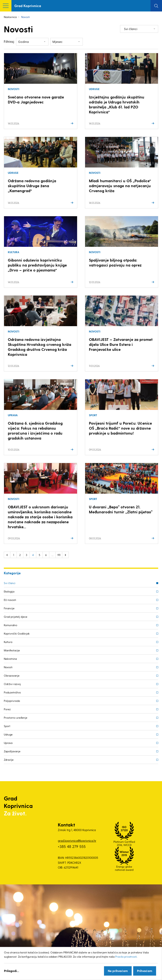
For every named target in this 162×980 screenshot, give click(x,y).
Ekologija (9, 591)
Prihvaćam (145, 971)
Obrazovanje (12, 676)
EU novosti (10, 600)
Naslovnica (10, 17)
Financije (9, 608)
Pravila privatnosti (126, 957)
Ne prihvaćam (118, 971)
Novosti (8, 667)
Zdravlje (9, 760)
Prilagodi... (12, 971)
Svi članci (10, 583)
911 (59, 555)
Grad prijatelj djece (16, 617)
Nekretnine (10, 659)
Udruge (8, 734)
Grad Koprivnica (28, 6)
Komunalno (10, 625)
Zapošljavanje (12, 751)
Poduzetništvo (12, 692)
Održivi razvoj (12, 684)
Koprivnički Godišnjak (17, 633)
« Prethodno (7, 555)
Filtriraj (9, 41)
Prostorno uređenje (16, 718)
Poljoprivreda (12, 701)
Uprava (8, 743)
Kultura (8, 642)
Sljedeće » (65, 555)
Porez (7, 709)
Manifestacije (12, 650)
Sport (7, 726)
